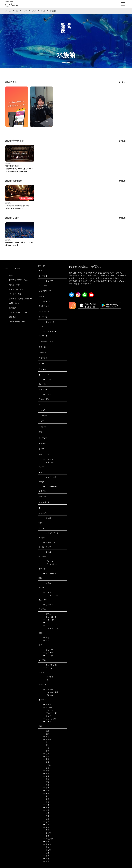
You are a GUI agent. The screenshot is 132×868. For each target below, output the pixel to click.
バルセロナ (49, 695)
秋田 (46, 748)
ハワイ (47, 623)
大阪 (46, 842)
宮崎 (46, 751)
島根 (46, 859)
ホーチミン (49, 542)
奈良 (46, 822)
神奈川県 (48, 839)
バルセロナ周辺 (51, 692)
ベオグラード (50, 331)
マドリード (49, 689)
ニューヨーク (50, 617)
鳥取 (46, 737)
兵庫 (46, 805)
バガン (47, 394)
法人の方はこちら (16, 289)
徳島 (46, 731)
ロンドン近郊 (50, 665)
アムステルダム (51, 574)
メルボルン (49, 462)
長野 (46, 830)
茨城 (46, 827)
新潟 (46, 825)
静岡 (46, 813)
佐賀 (46, 734)
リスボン (48, 605)
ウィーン (48, 459)
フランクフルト (51, 595)
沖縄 (46, 793)
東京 (34, 11)
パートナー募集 (15, 294)
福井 (46, 756)
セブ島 (47, 518)
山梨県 (47, 850)
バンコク (48, 656)
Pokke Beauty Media (17, 322)
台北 (46, 640)
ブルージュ (49, 561)
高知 (46, 745)
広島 (46, 819)
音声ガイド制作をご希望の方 (21, 299)
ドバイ (47, 301)
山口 (46, 742)
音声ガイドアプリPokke (19, 280)
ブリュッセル (50, 564)
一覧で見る (121, 82)
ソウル (47, 583)
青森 (46, 785)
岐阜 (46, 774)
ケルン (47, 592)
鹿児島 (47, 739)
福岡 (46, 791)
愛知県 (47, 833)
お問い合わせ (14, 303)
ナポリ (47, 705)
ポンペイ (48, 707)
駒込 (43, 11)
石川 (46, 816)
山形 (46, 768)
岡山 (46, 810)
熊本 (46, 762)
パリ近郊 (48, 677)
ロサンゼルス (50, 620)
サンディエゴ (50, 625)
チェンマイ (49, 650)
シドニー (48, 552)
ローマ (47, 722)
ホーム (8, 11)
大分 (46, 796)
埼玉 (46, 771)
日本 (25, 11)
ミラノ (47, 716)
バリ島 (47, 380)
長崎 (46, 856)
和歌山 (47, 765)
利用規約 (13, 308)
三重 (46, 853)
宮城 (46, 782)
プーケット (49, 653)
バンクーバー (50, 487)
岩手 (46, 776)
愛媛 (46, 799)
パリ (46, 680)
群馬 (46, 836)
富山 (46, 759)
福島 (46, 754)
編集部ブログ (14, 285)
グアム (47, 614)
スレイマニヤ (50, 477)
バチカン (48, 710)
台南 (46, 638)
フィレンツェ (50, 719)
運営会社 (13, 317)
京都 (46, 847)
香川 (46, 788)
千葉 (46, 802)
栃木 (46, 808)
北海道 (47, 844)
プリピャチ (49, 322)
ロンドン (48, 668)
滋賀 (46, 779)
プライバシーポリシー (18, 312)
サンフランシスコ (52, 628)
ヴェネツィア (50, 713)
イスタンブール (51, 533)
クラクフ (48, 281)
